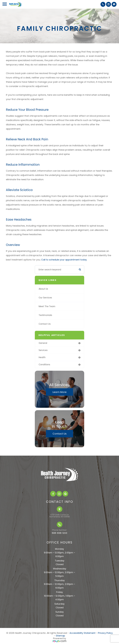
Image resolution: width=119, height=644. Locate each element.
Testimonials (45, 315)
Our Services (45, 298)
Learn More (59, 392)
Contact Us (45, 324)
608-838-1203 (59, 533)
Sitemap (60, 636)
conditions (44, 365)
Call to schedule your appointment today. (64, 260)
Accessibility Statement (82, 633)
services (43, 350)
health (42, 357)
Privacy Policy (105, 633)
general (43, 343)
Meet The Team (47, 306)
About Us (43, 289)
